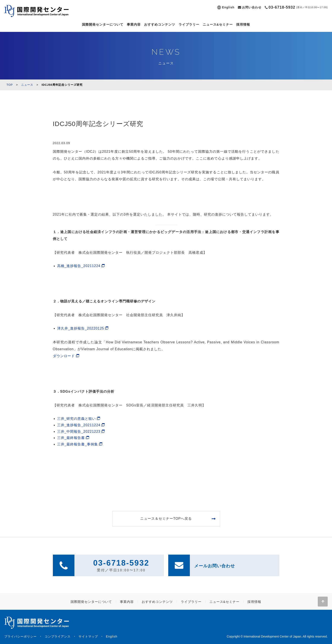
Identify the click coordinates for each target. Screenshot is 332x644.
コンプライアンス (58, 636)
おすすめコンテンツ (160, 24)
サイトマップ (88, 636)
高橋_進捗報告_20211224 (79, 266)
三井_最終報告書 (71, 438)
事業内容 (134, 24)
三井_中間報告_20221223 (79, 432)
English (228, 7)
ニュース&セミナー (218, 24)
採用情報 (243, 24)
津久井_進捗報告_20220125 (81, 328)
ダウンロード (64, 356)
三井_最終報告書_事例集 (78, 444)
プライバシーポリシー (20, 636)
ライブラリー (189, 24)
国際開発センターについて (103, 24)
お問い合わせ (252, 7)
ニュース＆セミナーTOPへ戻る (166, 519)
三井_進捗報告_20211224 (79, 425)
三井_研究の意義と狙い (77, 419)
